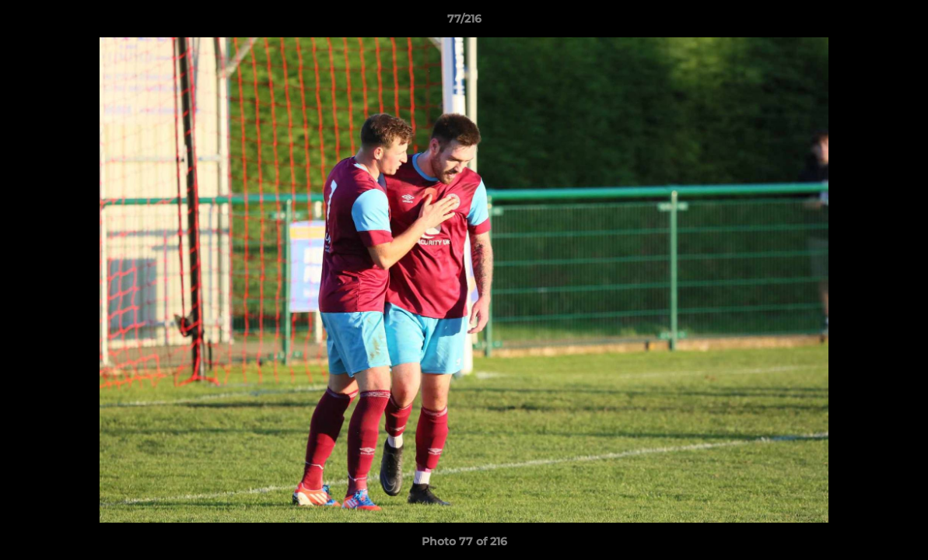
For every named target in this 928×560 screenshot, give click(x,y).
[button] (900, 23)
